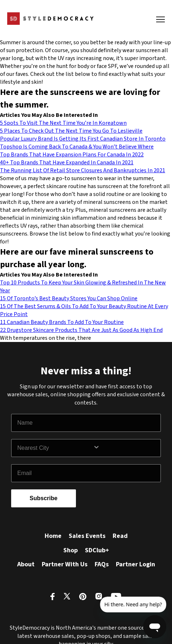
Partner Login (135, 564)
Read (120, 536)
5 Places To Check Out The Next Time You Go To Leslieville (71, 131)
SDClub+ (97, 550)
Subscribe (43, 498)
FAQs (102, 564)
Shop (71, 550)
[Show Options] (125, 448)
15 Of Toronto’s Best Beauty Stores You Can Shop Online (69, 298)
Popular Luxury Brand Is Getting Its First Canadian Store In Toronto (83, 139)
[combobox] (55, 448)
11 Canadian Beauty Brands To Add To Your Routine (62, 322)
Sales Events (87, 536)
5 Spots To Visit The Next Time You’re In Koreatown (63, 123)
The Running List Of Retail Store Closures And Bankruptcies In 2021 (83, 170)
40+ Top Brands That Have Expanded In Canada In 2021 (67, 163)
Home (53, 536)
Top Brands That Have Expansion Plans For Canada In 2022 (72, 155)
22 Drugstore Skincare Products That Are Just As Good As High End (81, 330)
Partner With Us (65, 564)
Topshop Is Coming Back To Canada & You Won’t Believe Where (77, 147)
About (26, 564)
